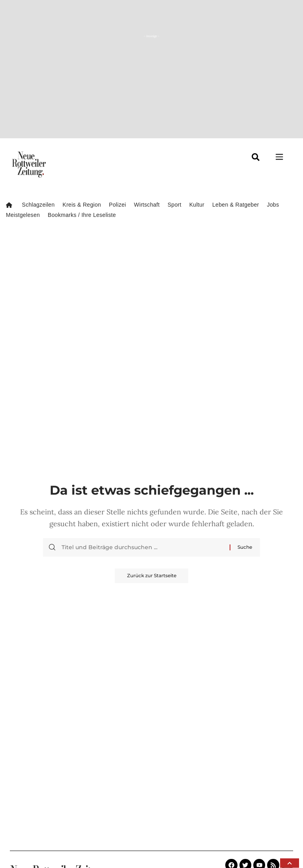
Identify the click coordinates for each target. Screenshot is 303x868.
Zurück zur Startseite (152, 576)
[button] (290, 863)
